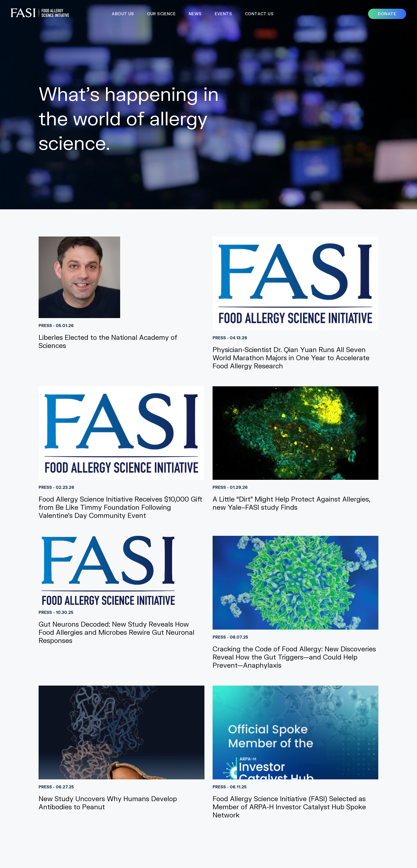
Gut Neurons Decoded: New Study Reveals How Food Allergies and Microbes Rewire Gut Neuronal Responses (116, 632)
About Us (123, 14)
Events (223, 14)
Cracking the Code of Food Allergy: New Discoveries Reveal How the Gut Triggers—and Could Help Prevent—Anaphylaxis (294, 657)
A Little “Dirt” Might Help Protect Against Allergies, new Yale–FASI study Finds (291, 503)
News (195, 14)
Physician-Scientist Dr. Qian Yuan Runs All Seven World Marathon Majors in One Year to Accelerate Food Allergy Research (291, 358)
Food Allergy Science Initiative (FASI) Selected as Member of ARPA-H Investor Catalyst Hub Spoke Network (289, 807)
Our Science (161, 14)
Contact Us (259, 14)
